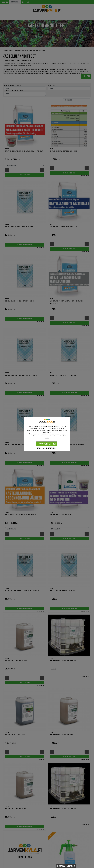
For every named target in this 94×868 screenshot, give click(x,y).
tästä (47, 438)
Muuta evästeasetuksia (66, 866)
